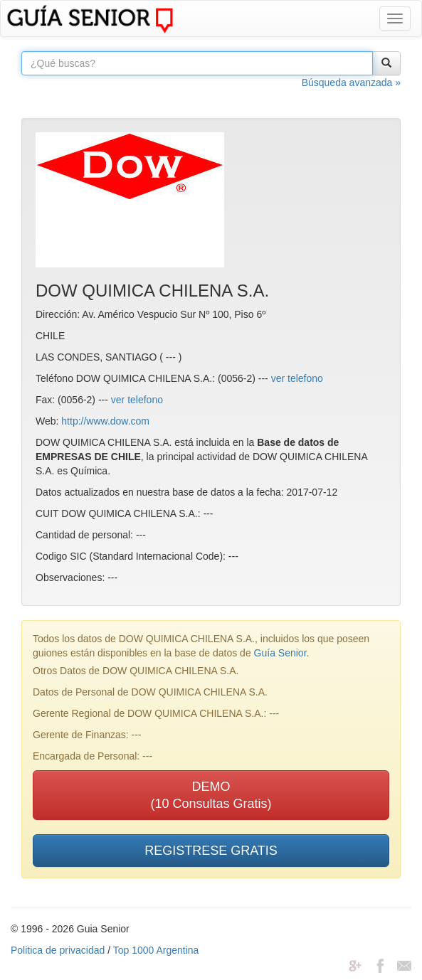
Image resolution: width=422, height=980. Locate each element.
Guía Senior (280, 653)
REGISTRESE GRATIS (211, 851)
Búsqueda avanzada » (351, 82)
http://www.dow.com (105, 421)
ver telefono (297, 378)
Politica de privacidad (58, 950)
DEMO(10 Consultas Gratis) (211, 795)
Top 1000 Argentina (156, 950)
